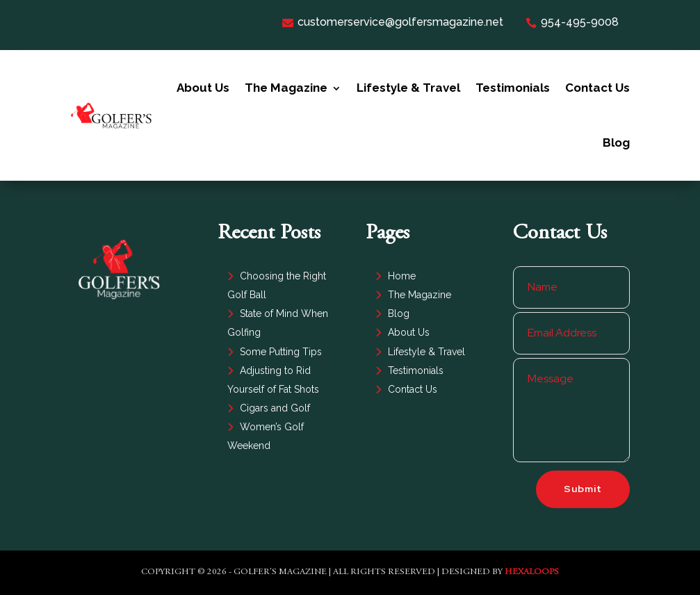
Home (402, 276)
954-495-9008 (572, 22)
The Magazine (286, 88)
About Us (203, 88)
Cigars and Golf (275, 408)
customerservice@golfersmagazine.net (393, 22)
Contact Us (597, 88)
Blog (616, 142)
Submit (583, 489)
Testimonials (513, 88)
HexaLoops (532, 572)
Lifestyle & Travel (408, 88)
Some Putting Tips (281, 352)
